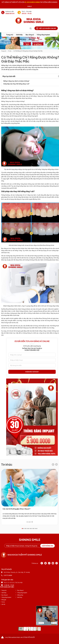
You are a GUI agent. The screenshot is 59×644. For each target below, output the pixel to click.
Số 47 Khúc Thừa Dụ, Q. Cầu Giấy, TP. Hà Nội (16, 572)
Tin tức (40, 39)
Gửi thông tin (47, 546)
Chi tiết (30, 522)
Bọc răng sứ (30, 35)
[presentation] (53, 465)
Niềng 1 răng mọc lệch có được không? (16, 81)
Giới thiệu (19, 35)
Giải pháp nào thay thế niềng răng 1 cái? (16, 84)
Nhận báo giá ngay (32, 372)
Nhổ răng (23, 39)
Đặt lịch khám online (46, 28)
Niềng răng (13, 39)
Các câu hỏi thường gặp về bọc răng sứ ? (16, 509)
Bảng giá (32, 39)
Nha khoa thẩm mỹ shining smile (21, 555)
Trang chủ (10, 35)
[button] (22, 529)
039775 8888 (7, 575)
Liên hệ (48, 39)
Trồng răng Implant (43, 35)
